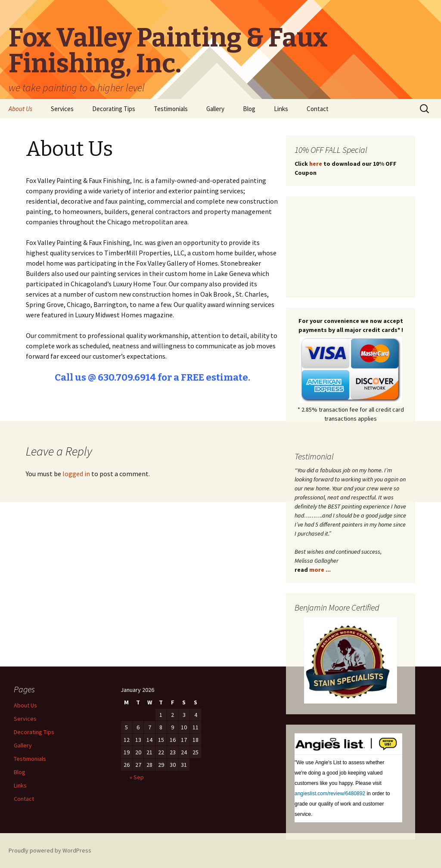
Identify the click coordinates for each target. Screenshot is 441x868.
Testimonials (171, 109)
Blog (249, 109)
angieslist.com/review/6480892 (330, 794)
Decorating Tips (114, 109)
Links (281, 109)
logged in (76, 474)
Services (62, 109)
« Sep (137, 777)
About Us (20, 109)
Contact (318, 109)
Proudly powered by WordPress (50, 850)
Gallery (215, 109)
